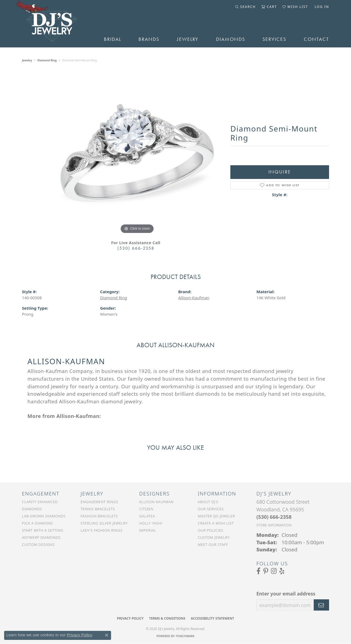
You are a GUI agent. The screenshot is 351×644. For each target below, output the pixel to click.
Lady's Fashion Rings (102, 530)
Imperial (148, 530)
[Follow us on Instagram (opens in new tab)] (274, 571)
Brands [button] (149, 39)
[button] (246, 7)
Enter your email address (286, 594)
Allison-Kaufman (194, 298)
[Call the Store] (274, 517)
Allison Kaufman (157, 502)
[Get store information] (274, 525)
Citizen (146, 509)
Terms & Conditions (167, 618)
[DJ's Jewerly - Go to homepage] (55, 24)
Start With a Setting (43, 530)
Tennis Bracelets (98, 509)
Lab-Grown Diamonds (44, 516)
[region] (137, 153)
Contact (316, 39)
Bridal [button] (113, 39)
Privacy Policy (130, 618)
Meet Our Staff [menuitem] (213, 545)
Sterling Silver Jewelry (104, 523)
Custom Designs (38, 545)
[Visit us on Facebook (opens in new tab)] (258, 571)
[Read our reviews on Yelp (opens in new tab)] (282, 571)
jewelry (27, 60)
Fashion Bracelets (99, 516)
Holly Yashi (151, 523)
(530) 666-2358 (136, 248)
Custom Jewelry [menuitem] (214, 537)
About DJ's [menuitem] (208, 502)
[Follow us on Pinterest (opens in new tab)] (266, 571)
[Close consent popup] (107, 635)
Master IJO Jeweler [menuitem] (216, 516)
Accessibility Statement (213, 618)
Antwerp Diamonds (41, 537)
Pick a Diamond (37, 523)
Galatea (147, 516)
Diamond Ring (47, 60)
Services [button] (274, 39)
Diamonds (231, 39)
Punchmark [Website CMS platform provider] (186, 636)
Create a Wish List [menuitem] (216, 523)
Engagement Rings (99, 502)
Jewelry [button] (188, 39)
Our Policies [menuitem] (211, 530)
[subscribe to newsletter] (321, 605)
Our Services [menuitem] (211, 509)
